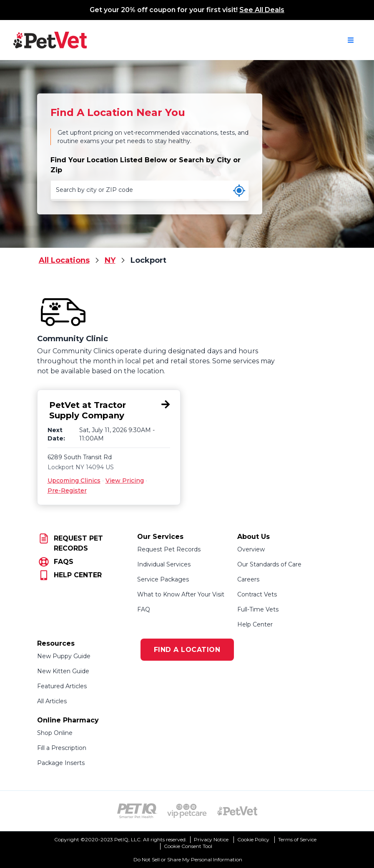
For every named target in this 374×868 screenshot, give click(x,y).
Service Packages (163, 579)
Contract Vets (257, 594)
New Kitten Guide (63, 671)
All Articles (52, 701)
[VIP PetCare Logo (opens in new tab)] (187, 811)
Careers (248, 579)
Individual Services (164, 564)
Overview (251, 549)
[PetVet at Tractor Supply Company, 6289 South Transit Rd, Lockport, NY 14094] (109, 410)
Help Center (255, 624)
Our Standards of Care (269, 564)
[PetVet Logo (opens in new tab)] (237, 811)
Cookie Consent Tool (188, 846)
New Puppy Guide (64, 656)
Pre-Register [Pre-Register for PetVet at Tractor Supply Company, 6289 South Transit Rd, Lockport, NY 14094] (67, 491)
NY (110, 260)
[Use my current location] (239, 191)
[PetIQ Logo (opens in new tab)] (137, 811)
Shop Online (55, 733)
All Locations (64, 260)
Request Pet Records (169, 549)
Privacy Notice (211, 839)
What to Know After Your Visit (181, 594)
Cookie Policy (253, 839)
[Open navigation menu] (351, 40)
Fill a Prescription (62, 748)
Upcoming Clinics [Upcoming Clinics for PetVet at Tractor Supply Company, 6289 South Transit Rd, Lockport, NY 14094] (74, 481)
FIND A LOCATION (187, 650)
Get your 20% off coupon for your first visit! (187, 10)
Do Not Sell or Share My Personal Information (188, 859)
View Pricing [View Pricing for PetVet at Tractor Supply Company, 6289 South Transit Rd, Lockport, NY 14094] (125, 481)
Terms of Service (297, 839)
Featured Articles (62, 686)
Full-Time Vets (258, 609)
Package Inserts (61, 763)
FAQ (144, 609)
